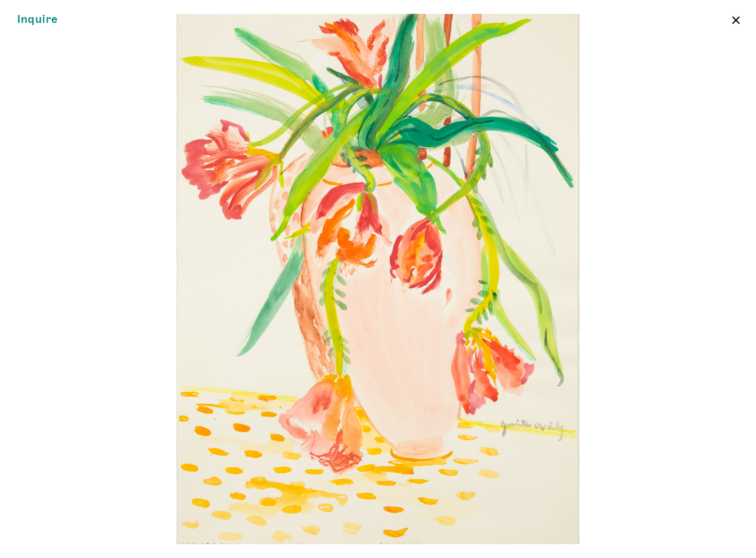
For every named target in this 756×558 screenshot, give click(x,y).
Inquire (38, 19)
